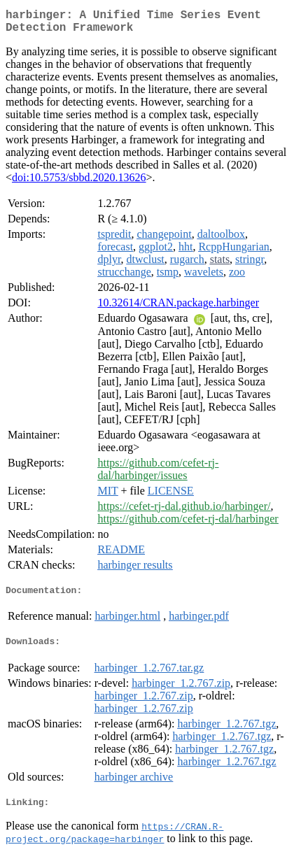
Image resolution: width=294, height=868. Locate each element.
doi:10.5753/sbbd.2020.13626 (79, 183)
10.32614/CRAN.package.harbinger (178, 308)
